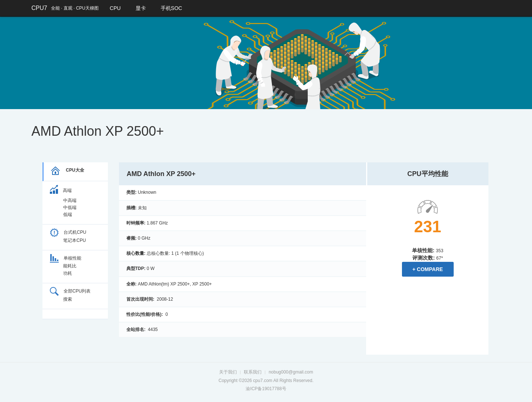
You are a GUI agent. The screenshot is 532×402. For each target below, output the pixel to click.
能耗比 (70, 266)
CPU (115, 8)
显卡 (141, 8)
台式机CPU (68, 232)
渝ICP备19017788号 (266, 389)
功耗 (68, 273)
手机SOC (171, 8)
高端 (61, 190)
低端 (68, 214)
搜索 (68, 299)
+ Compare (428, 269)
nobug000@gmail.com (291, 372)
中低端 (70, 207)
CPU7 (39, 8)
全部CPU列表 (70, 291)
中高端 (70, 200)
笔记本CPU (74, 240)
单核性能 (66, 258)
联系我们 (253, 372)
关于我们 (228, 372)
